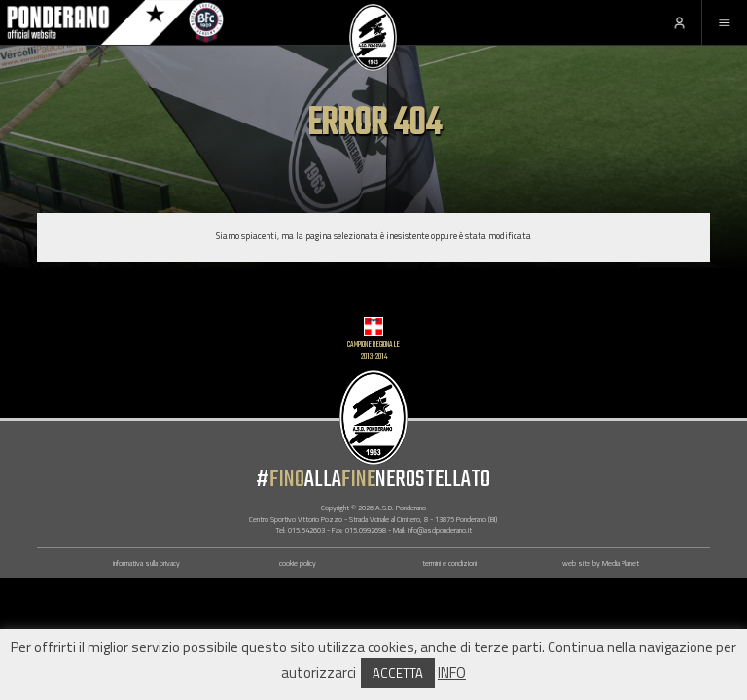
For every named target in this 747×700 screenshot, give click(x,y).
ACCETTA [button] (398, 673)
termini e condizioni (449, 563)
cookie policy (298, 563)
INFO (452, 672)
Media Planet (621, 563)
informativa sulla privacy (146, 563)
